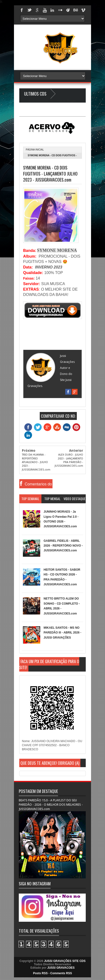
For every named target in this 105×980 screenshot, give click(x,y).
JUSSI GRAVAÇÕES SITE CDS (65, 961)
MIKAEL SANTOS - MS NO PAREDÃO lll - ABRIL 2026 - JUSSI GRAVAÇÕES (62, 633)
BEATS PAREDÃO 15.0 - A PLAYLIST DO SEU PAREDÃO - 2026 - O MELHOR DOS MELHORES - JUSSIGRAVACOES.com (51, 805)
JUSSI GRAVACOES (61, 968)
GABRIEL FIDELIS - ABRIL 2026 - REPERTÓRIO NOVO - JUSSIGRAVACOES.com (63, 546)
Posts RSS (40, 973)
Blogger (71, 101)
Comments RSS (61, 973)
